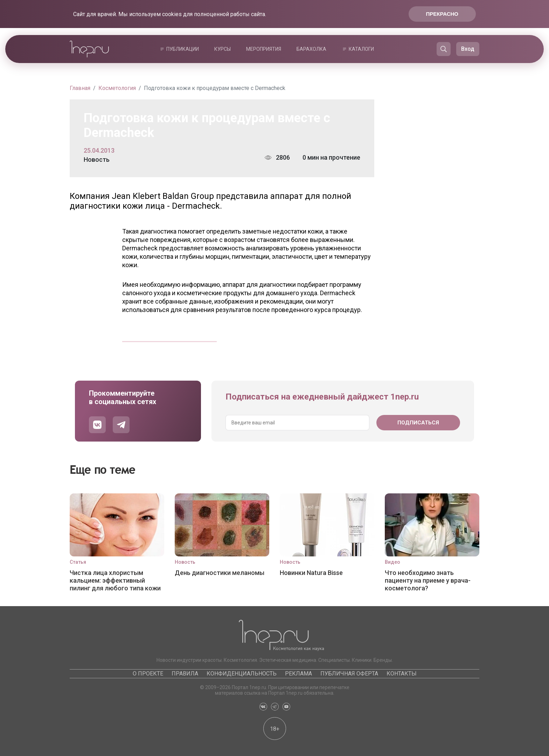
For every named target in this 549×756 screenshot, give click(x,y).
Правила (185, 674)
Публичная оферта (349, 674)
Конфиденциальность (242, 674)
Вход (468, 49)
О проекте (148, 674)
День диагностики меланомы (220, 573)
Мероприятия (264, 49)
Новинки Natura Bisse (311, 573)
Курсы (223, 49)
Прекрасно (442, 14)
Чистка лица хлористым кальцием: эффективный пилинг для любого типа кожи (115, 580)
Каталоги (361, 49)
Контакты (402, 674)
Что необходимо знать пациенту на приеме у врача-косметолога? (428, 580)
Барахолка (311, 49)
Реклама (298, 674)
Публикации (183, 49)
